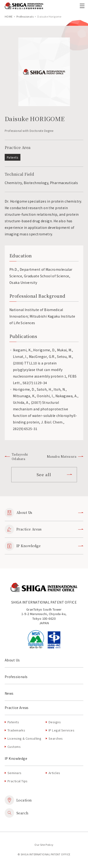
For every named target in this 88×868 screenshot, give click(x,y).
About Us (44, 513)
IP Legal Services (61, 730)
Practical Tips (18, 781)
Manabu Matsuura (65, 456)
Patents (13, 722)
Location (18, 800)
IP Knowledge (44, 546)
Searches (56, 738)
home (9, 16)
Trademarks (16, 730)
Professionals (25, 16)
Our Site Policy (44, 845)
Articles (54, 773)
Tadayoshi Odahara (16, 457)
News (9, 693)
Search (17, 813)
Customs (14, 747)
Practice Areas (44, 529)
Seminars (14, 773)
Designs (55, 722)
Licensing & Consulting (24, 738)
